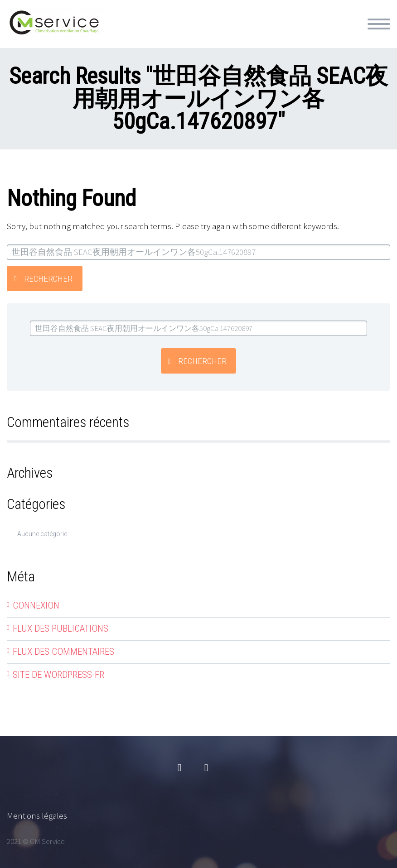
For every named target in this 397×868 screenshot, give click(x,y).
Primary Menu (379, 24)
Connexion (36, 605)
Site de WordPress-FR (58, 675)
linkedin (206, 768)
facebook (179, 768)
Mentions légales (37, 815)
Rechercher (48, 279)
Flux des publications (61, 628)
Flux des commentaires (63, 652)
